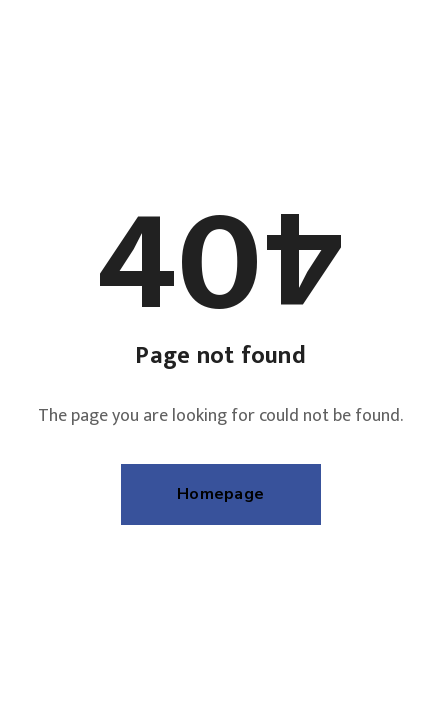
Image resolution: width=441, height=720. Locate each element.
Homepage (220, 494)
